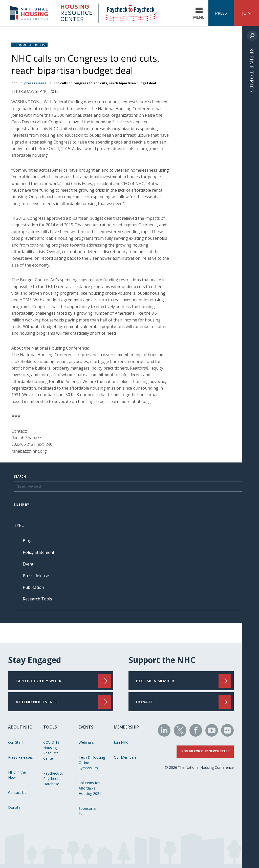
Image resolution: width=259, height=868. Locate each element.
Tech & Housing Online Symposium (92, 763)
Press (221, 13)
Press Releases (20, 757)
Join (246, 13)
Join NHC (121, 742)
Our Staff (15, 742)
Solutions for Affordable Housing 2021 (90, 788)
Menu (199, 14)
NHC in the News (17, 775)
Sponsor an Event (88, 811)
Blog (27, 541)
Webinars (86, 742)
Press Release (35, 83)
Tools (50, 727)
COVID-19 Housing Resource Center (51, 750)
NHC (14, 83)
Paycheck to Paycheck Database (53, 779)
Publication (33, 587)
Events (86, 727)
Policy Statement (39, 552)
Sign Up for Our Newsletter (205, 751)
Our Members (125, 757)
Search (20, 477)
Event (28, 564)
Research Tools (37, 599)
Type (19, 525)
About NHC (20, 727)
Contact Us (17, 792)
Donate (14, 807)
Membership (126, 727)
